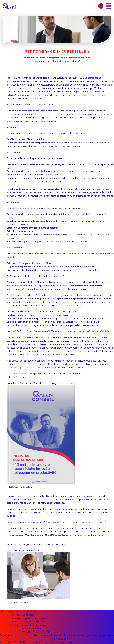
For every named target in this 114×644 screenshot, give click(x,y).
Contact (15, 625)
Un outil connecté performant (37, 632)
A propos (16, 615)
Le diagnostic (29, 615)
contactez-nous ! (96, 535)
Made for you (67, 642)
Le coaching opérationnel (35, 625)
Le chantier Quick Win (33, 622)
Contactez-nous (20, 602)
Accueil (15, 611)
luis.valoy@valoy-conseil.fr (101, 635)
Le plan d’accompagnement (36, 618)
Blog (14, 622)
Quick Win (84, 509)
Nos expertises (30, 611)
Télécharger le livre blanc (20, 487)
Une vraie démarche (32, 629)
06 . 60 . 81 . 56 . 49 (79, 635)
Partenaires (17, 618)
